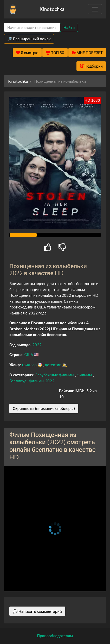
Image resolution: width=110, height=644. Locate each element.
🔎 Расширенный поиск (29, 39)
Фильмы (85, 375)
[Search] (32, 27)
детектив (53, 365)
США (29, 355)
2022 (37, 345)
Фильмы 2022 (42, 381)
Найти (69, 27)
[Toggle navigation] (95, 9)
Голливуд (18, 381)
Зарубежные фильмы (55, 375)
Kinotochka (52, 9)
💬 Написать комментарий (37, 611)
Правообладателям (55, 636)
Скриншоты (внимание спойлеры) (44, 408)
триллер (30, 365)
